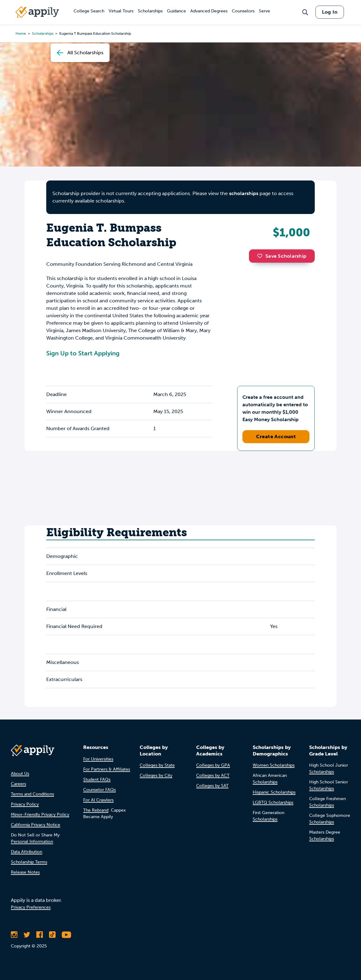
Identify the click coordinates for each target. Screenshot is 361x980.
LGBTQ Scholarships (273, 802)
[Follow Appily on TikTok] (52, 935)
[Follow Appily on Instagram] (14, 935)
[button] (261, 256)
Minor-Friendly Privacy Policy (40, 815)
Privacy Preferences (31, 907)
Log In (330, 12)
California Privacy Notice (36, 825)
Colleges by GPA (213, 765)
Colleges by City (156, 775)
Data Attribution (27, 852)
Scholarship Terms (29, 862)
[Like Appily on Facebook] (40, 935)
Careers (18, 784)
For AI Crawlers (98, 800)
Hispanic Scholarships (274, 792)
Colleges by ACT (213, 775)
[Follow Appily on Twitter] (27, 935)
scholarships (244, 193)
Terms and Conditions (32, 794)
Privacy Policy (25, 804)
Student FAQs (97, 780)
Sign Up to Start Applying (83, 353)
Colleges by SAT (212, 786)
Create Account (276, 437)
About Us (20, 774)
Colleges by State (157, 765)
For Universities (98, 759)
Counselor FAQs (99, 790)
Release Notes (25, 872)
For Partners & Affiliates (107, 769)
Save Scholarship (282, 256)
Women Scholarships (274, 765)
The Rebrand (96, 810)
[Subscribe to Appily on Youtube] (66, 935)
